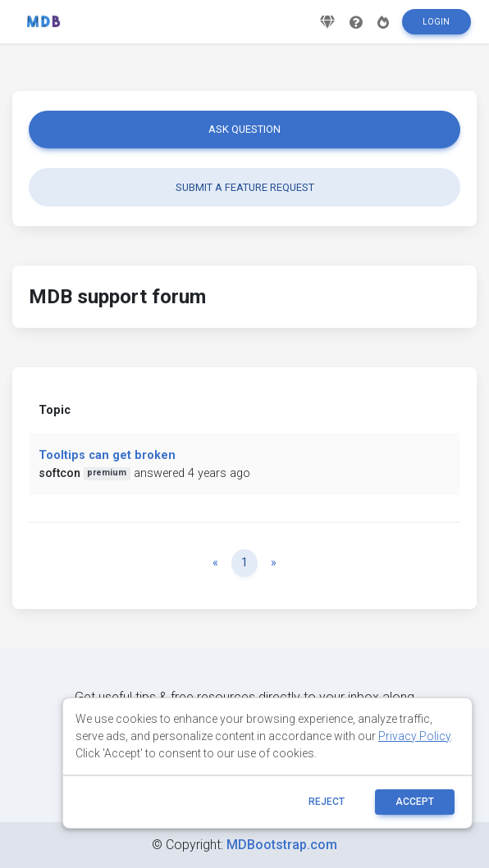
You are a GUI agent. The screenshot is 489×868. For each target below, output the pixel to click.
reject (327, 802)
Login (436, 22)
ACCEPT (415, 802)
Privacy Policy (414, 736)
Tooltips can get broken (107, 455)
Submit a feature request (245, 187)
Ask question (244, 129)
